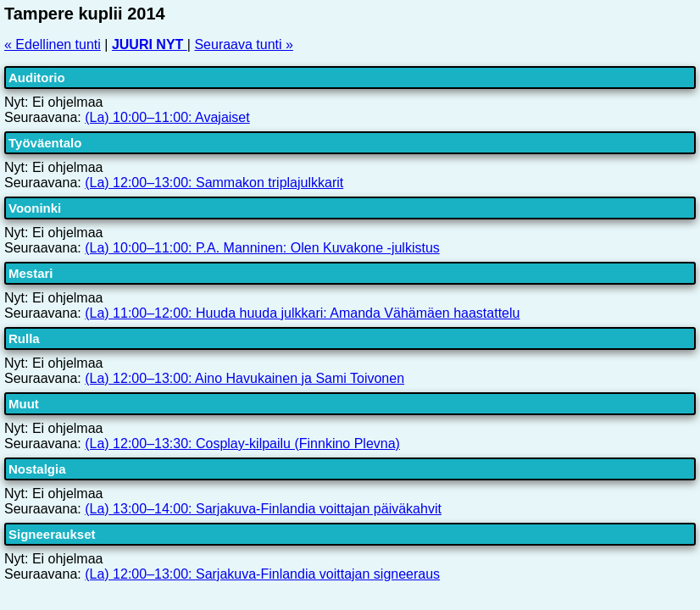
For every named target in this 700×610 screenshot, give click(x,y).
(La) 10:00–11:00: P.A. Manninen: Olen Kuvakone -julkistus (262, 248)
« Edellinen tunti (53, 44)
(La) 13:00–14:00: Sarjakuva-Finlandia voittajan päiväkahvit (263, 509)
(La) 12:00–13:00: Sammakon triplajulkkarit (214, 183)
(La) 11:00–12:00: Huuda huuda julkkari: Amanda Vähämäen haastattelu (302, 313)
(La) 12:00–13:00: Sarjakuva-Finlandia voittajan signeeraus (262, 574)
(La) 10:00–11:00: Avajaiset (167, 117)
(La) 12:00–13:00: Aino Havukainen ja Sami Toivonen (244, 378)
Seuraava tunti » (244, 44)
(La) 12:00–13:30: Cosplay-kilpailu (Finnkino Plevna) (242, 444)
